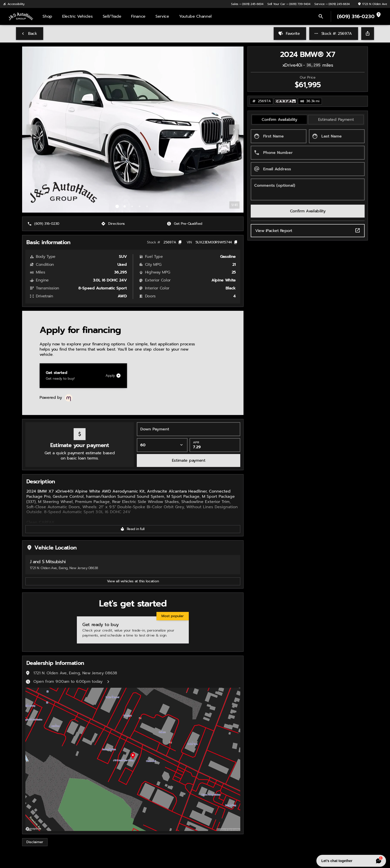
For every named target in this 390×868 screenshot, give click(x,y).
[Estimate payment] (189, 460)
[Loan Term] (162, 445)
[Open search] (321, 16)
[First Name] (279, 136)
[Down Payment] (189, 429)
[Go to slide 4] (140, 206)
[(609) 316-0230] (44, 224)
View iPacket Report (308, 231)
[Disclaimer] (35, 842)
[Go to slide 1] (117, 206)
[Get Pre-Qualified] (185, 224)
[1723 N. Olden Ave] (372, 4)
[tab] (279, 120)
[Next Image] (234, 130)
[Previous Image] (32, 130)
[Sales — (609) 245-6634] (247, 4)
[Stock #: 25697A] (334, 34)
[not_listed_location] (379, 15)
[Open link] (286, 101)
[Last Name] (337, 136)
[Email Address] (308, 169)
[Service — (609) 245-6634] (332, 4)
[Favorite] (290, 34)
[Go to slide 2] (125, 206)
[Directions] (114, 224)
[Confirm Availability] (308, 211)
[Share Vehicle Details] (368, 34)
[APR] (215, 445)
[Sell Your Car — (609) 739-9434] (289, 4)
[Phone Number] (308, 153)
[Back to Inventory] (30, 34)
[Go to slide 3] (132, 206)
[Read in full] (133, 529)
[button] (39, 130)
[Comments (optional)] (308, 189)
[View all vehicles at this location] (133, 581)
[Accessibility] (14, 4)
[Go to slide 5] (147, 206)
